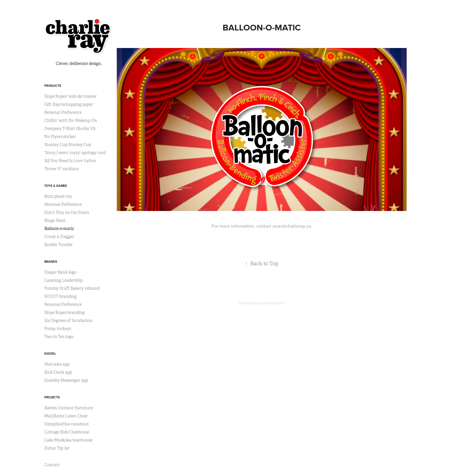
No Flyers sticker (60, 137)
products (53, 86)
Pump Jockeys (58, 329)
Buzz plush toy (58, 196)
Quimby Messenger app (66, 380)
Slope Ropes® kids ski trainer (70, 96)
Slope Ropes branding (64, 312)
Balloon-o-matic (59, 229)
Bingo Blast (55, 220)
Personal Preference (63, 112)
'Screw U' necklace (62, 169)
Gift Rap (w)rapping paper (69, 104)
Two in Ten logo (59, 337)
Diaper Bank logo (60, 272)
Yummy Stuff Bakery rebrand (72, 288)
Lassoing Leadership (63, 280)
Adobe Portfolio (272, 303)
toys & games (56, 186)
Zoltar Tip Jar (57, 448)
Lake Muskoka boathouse (68, 440)
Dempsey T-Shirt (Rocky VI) (70, 128)
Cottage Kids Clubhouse (67, 432)
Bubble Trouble (58, 245)
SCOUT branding (60, 296)
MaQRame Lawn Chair (66, 416)
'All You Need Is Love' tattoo (70, 161)
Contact (52, 465)
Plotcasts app (57, 364)
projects (52, 397)
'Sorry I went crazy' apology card (75, 153)
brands (51, 262)
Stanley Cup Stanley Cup (68, 145)
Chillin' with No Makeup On (71, 120)
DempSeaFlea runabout (67, 424)
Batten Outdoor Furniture (69, 408)
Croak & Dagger (59, 237)
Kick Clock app (58, 372)
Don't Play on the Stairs (67, 212)
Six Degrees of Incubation (68, 320)
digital (50, 354)
